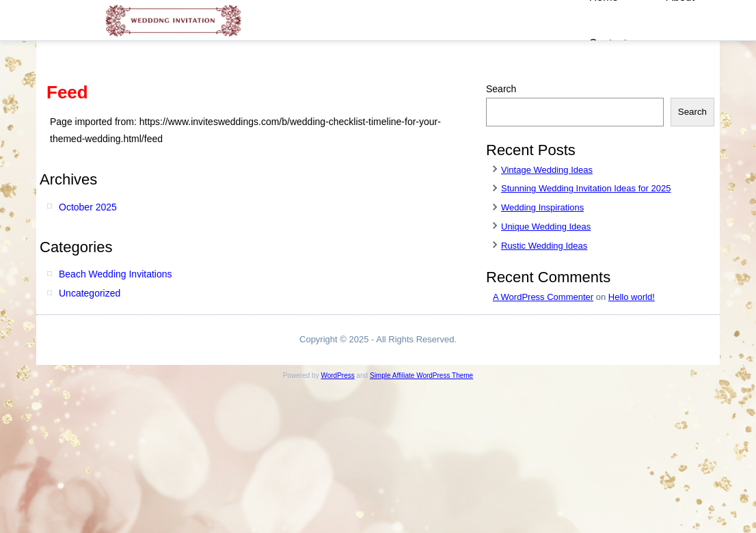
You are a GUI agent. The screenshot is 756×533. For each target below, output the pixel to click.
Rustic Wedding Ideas (544, 246)
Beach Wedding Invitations (116, 274)
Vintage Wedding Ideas (547, 170)
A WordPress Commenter (543, 297)
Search (501, 89)
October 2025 (88, 207)
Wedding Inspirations (542, 207)
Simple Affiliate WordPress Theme (421, 375)
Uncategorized (90, 293)
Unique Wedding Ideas (546, 227)
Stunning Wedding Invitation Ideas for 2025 (586, 188)
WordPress (337, 375)
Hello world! (632, 297)
